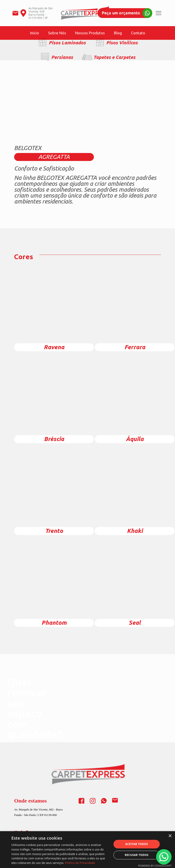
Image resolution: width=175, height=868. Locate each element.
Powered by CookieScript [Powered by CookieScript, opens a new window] (155, 866)
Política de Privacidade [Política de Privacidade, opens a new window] (80, 863)
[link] (125, 13)
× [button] (170, 836)
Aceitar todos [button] (137, 844)
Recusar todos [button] (136, 855)
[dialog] (87, 850)
